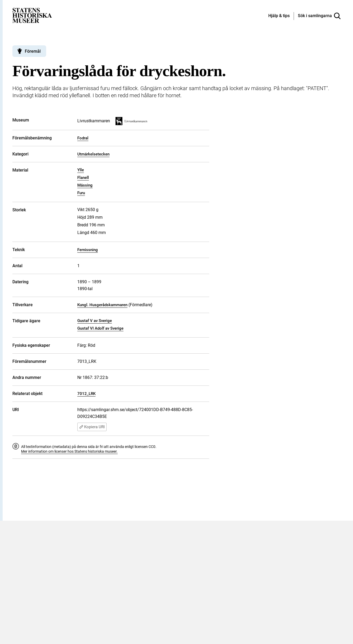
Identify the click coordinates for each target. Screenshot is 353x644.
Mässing (85, 185)
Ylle (81, 170)
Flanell (83, 178)
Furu (81, 193)
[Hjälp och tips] (279, 16)
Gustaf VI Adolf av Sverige (100, 328)
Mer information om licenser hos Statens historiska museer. (69, 451)
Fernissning (88, 250)
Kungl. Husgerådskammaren (102, 305)
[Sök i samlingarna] (319, 16)
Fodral (83, 138)
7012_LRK (86, 394)
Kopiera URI (92, 427)
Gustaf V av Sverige (95, 321)
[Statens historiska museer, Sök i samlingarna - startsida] (32, 15)
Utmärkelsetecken (93, 154)
